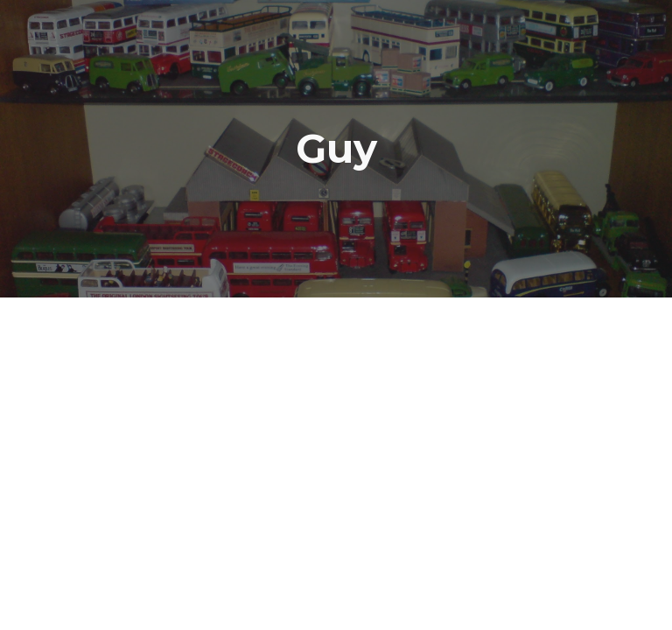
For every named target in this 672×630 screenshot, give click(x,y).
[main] (336, 149)
